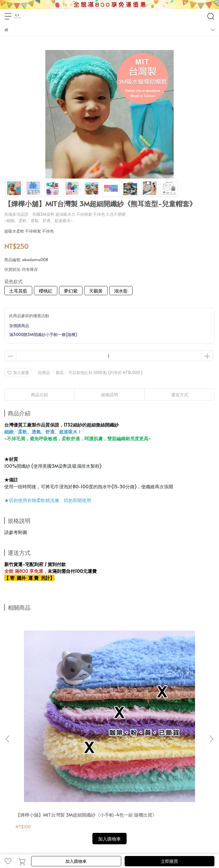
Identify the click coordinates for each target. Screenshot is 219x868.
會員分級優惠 (54, 747)
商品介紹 (39, 394)
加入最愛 (18, 372)
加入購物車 (76, 861)
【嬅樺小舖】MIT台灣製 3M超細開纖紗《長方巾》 (108, 685)
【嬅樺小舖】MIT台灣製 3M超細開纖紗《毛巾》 (173, 685)
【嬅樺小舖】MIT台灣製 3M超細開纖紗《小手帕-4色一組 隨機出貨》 (42, 685)
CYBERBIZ (116, 846)
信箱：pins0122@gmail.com (30, 788)
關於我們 (12, 747)
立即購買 (169, 861)
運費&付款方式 (82, 747)
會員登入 (31, 747)
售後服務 (106, 747)
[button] (211, 673)
